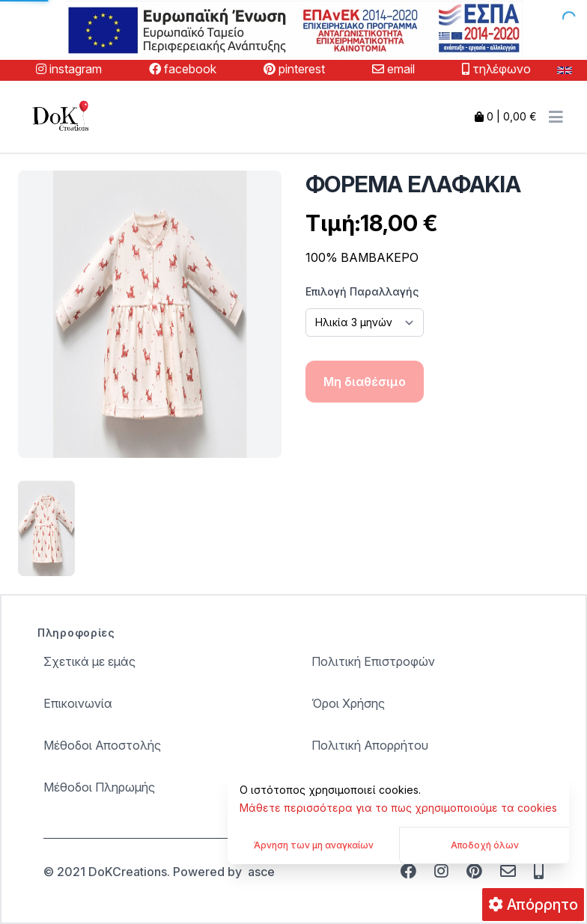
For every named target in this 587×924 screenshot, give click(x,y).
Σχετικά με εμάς (89, 661)
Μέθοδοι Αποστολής (102, 745)
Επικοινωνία (78, 703)
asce (261, 872)
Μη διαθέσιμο (365, 382)
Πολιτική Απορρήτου (370, 745)
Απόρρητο (533, 905)
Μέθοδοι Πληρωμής (99, 787)
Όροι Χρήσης (348, 703)
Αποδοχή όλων (485, 845)
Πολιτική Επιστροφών (373, 661)
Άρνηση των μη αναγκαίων (314, 845)
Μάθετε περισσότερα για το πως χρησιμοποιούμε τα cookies (398, 808)
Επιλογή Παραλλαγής (362, 291)
